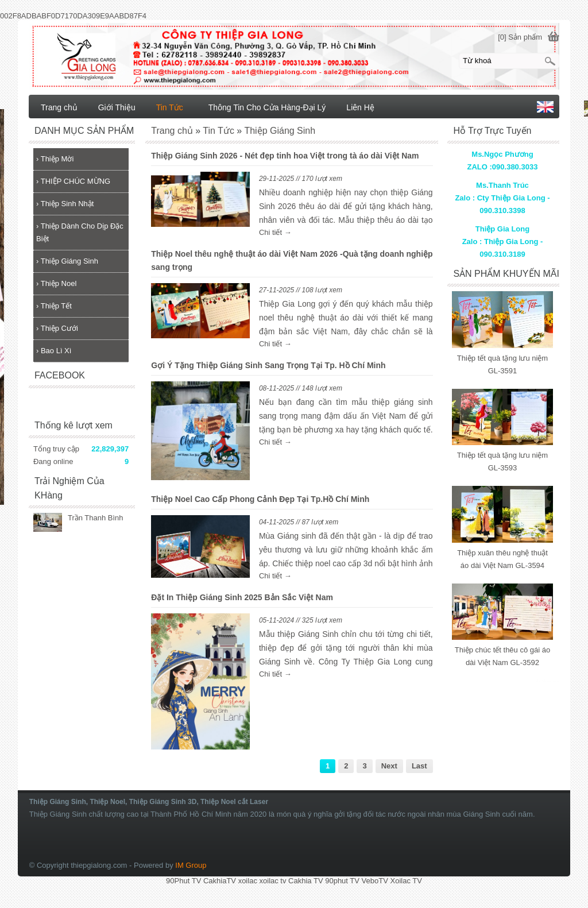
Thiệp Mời (55, 159)
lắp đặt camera (548, 681)
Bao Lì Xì (54, 351)
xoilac (248, 881)
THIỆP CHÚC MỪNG (73, 181)
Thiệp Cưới (57, 328)
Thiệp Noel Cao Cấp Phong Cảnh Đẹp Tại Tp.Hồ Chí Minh (260, 499)
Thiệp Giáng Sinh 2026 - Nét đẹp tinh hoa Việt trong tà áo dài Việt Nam (285, 156)
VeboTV (375, 881)
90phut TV (342, 881)
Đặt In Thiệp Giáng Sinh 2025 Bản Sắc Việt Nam (242, 597)
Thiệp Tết (54, 306)
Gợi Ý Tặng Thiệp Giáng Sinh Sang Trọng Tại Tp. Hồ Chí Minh (268, 365)
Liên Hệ (360, 107)
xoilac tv (273, 881)
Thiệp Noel (56, 283)
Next (389, 766)
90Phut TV (183, 881)
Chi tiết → (275, 232)
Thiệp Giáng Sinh (67, 261)
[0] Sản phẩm (520, 37)
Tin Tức (170, 107)
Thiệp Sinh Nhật (65, 204)
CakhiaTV (220, 881)
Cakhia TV (305, 881)
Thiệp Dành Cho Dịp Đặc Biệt (80, 232)
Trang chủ (59, 107)
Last (419, 766)
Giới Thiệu (117, 107)
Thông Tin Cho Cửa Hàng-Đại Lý (267, 107)
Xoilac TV (406, 881)
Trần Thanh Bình (96, 518)
